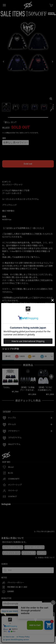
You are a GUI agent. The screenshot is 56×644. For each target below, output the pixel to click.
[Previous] (4, 62)
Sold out (28, 164)
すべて (8, 356)
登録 (49, 604)
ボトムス (12, 424)
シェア (51, 333)
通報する (49, 339)
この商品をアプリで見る (28, 326)
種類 (4, 138)
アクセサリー (14, 431)
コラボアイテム (15, 438)
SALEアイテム (14, 444)
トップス (12, 418)
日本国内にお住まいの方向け (28, 172)
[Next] (52, 62)
